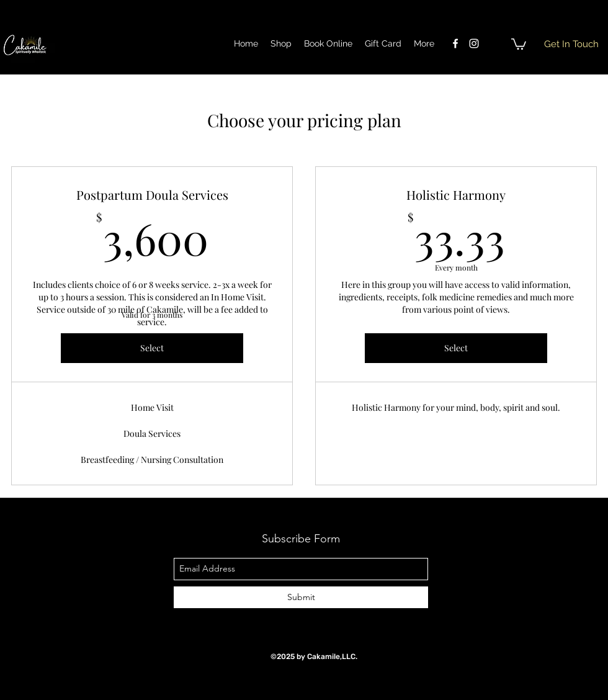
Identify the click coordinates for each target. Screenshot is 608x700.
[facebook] (455, 43)
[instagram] (474, 43)
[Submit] (301, 597)
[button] (519, 43)
